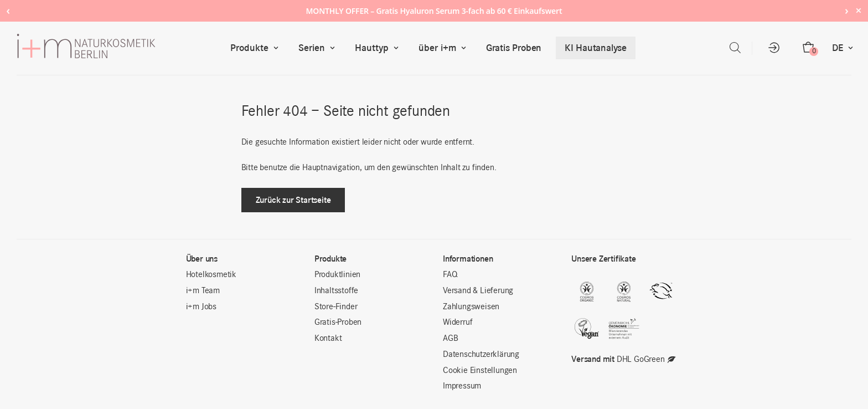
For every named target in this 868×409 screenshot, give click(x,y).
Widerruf (458, 323)
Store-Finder (336, 307)
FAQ (450, 275)
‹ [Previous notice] (8, 10)
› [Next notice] (847, 10)
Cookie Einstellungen (480, 371)
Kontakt (328, 339)
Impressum (462, 386)
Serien (319, 48)
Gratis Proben (514, 48)
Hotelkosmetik (211, 275)
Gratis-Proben (338, 323)
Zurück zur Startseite (293, 200)
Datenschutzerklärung (481, 355)
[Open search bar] (735, 48)
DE (845, 48)
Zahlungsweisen (471, 307)
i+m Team (203, 291)
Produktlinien (337, 275)
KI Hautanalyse (596, 48)
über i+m (445, 48)
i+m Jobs (201, 307)
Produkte (257, 48)
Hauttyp (379, 48)
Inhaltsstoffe (336, 291)
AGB (450, 339)
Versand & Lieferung (478, 291)
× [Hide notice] (858, 10)
